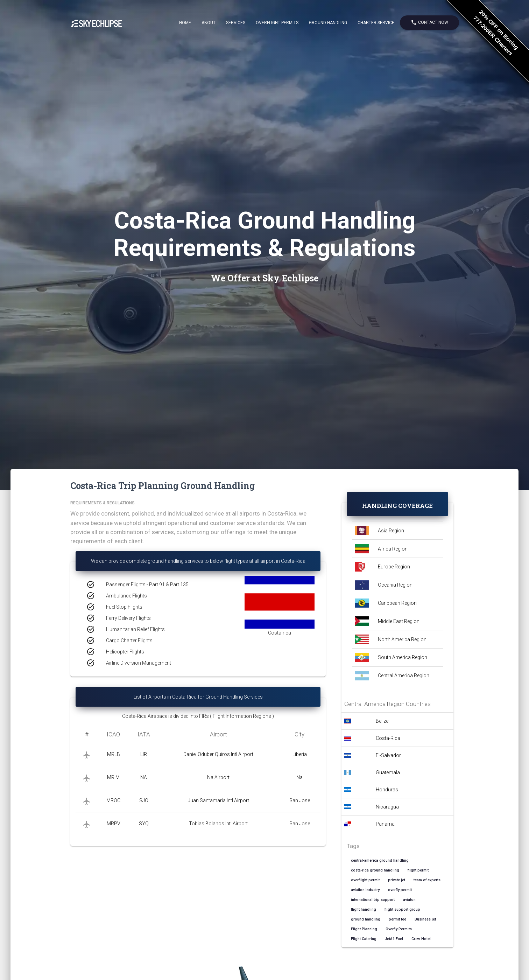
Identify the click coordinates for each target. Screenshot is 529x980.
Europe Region (394, 567)
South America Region (403, 657)
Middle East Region (399, 621)
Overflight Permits (277, 23)
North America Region (402, 639)
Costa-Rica (388, 738)
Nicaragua (387, 807)
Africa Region (393, 549)
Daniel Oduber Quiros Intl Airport (218, 754)
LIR (144, 754)
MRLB (114, 754)
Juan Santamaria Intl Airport (218, 800)
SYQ (144, 824)
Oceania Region (395, 585)
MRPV (114, 824)
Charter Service (376, 23)
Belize (382, 721)
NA (144, 777)
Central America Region (404, 675)
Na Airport (218, 777)
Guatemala (388, 772)
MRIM (113, 777)
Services (236, 23)
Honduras (387, 790)
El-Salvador (388, 755)
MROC (113, 800)
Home (185, 23)
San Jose (300, 800)
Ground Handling (328, 23)
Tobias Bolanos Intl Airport (218, 824)
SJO (144, 800)
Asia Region (391, 531)
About (209, 23)
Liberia (300, 754)
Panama (385, 824)
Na (299, 777)
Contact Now (429, 23)
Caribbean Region (397, 603)
